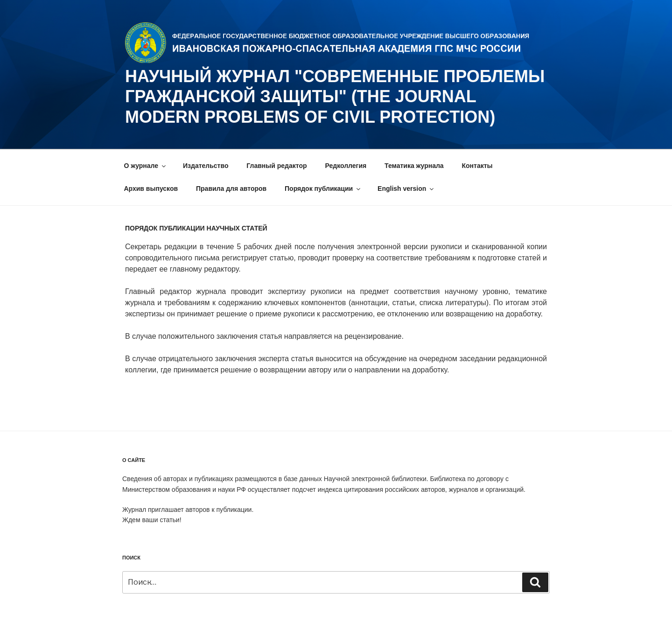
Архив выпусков (151, 189)
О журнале (146, 166)
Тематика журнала (414, 166)
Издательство (206, 166)
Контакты (477, 166)
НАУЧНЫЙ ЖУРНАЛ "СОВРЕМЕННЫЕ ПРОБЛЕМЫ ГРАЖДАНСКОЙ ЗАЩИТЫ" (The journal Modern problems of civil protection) (335, 96)
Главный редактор (276, 166)
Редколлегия (346, 166)
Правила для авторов (231, 189)
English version (406, 189)
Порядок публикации (323, 189)
